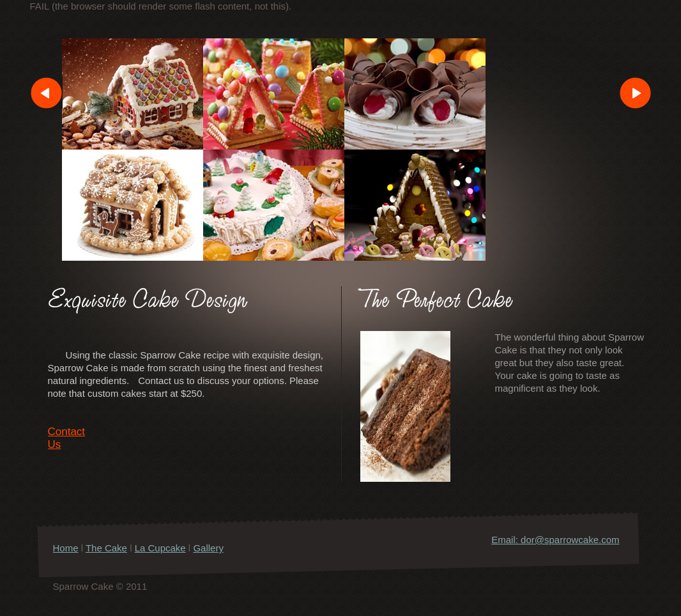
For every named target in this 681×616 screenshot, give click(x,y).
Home (66, 548)
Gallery (181, 555)
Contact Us (67, 435)
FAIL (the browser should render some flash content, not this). (161, 6)
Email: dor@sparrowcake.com (555, 540)
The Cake (106, 548)
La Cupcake (160, 548)
